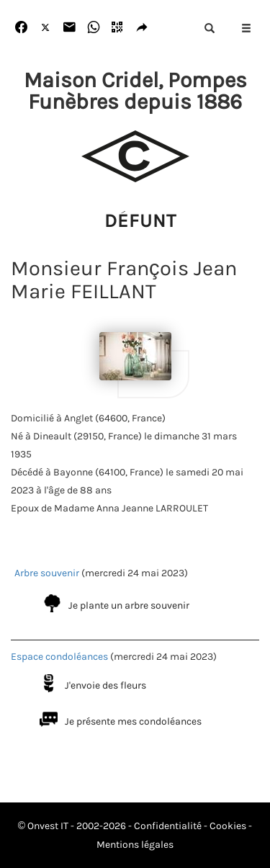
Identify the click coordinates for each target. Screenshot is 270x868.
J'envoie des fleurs (105, 685)
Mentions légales (135, 845)
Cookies (228, 826)
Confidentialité (168, 826)
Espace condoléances (59, 657)
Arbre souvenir (47, 573)
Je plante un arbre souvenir (129, 605)
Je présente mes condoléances (133, 721)
